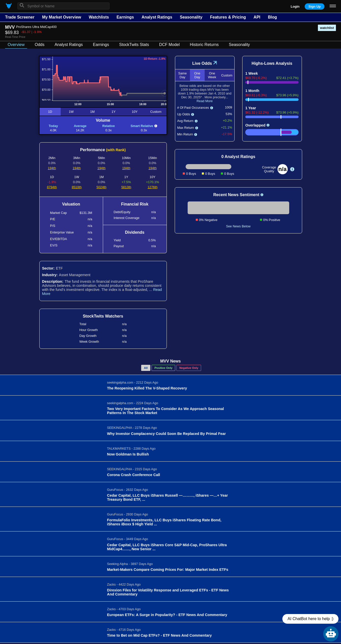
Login (295, 6)
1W (71, 112)
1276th (152, 187)
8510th (77, 187)
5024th (101, 187)
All (146, 368)
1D (50, 112)
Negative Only (189, 368)
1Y (113, 112)
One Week (212, 75)
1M (92, 112)
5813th (126, 187)
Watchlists (99, 17)
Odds (40, 45)
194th (52, 168)
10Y (135, 112)
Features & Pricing (228, 17)
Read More (205, 101)
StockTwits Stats (134, 45)
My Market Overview (62, 17)
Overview (16, 45)
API (257, 17)
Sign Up (315, 6)
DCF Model (169, 45)
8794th (52, 187)
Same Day (182, 75)
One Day (197, 75)
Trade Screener (20, 17)
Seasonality (191, 17)
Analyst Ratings (157, 17)
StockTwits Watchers (103, 316)
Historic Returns (204, 45)
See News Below (238, 226)
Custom (156, 112)
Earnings (125, 17)
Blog (272, 17)
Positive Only (163, 368)
